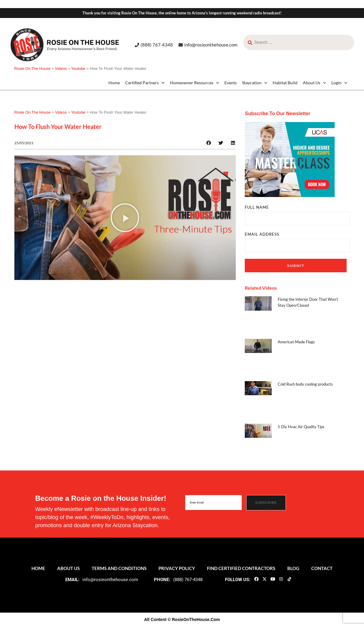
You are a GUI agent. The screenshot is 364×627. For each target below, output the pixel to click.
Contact (322, 568)
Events (231, 83)
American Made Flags (296, 342)
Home (114, 83)
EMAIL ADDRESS (262, 234)
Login (339, 83)
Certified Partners (145, 83)
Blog (293, 568)
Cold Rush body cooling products (305, 384)
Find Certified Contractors (241, 568)
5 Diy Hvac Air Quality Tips (301, 427)
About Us (314, 83)
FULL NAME (257, 207)
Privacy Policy (177, 568)
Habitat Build (285, 83)
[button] (209, 143)
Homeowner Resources (194, 83)
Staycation (255, 83)
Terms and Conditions (119, 568)
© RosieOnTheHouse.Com (194, 620)
